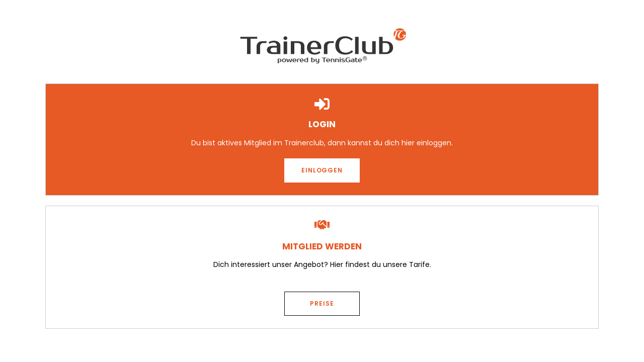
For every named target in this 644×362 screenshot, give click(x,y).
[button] (322, 170)
